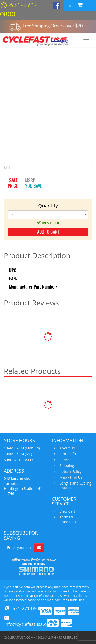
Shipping (66, 466)
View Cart (67, 511)
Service (65, 460)
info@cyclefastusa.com (29, 624)
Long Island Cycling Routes (75, 486)
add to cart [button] (48, 232)
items (74, 5)
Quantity (48, 206)
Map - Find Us (70, 477)
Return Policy (70, 472)
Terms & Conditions (68, 519)
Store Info (67, 454)
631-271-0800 (27, 608)
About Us (67, 448)
